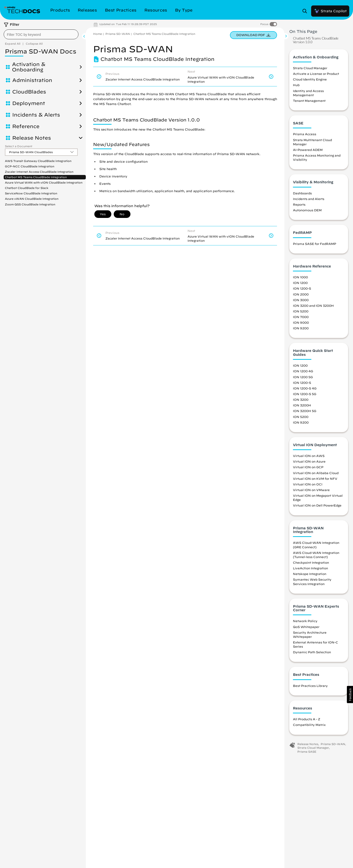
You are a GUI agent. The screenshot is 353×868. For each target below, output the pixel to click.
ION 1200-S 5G (305, 394)
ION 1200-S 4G (305, 388)
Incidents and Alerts (309, 199)
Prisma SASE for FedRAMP (315, 244)
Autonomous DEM (307, 210)
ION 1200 (300, 283)
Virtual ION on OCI (308, 484)
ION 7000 (301, 317)
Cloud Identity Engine (310, 79)
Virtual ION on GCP (308, 467)
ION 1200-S (302, 288)
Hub (296, 85)
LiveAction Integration (310, 568)
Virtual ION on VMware (311, 490)
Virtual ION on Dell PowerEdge (317, 505)
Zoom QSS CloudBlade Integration (30, 204)
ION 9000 (301, 322)
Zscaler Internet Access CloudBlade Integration (39, 172)
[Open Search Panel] (306, 11)
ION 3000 (301, 300)
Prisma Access (305, 134)
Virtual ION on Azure (309, 461)
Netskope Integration (310, 574)
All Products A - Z (307, 719)
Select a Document (19, 146)
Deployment (29, 103)
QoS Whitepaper (306, 627)
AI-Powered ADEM (308, 150)
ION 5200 (301, 311)
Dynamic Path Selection (312, 652)
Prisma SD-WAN (118, 34)
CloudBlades (29, 92)
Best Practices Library (310, 686)
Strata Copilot (330, 11)
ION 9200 (301, 328)
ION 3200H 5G (305, 411)
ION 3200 (301, 400)
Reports (299, 204)
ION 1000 (300, 277)
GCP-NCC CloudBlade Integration (30, 166)
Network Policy (305, 621)
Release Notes (32, 138)
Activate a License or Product (316, 74)
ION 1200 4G (303, 371)
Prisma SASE (307, 752)
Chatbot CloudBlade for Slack (27, 188)
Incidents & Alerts (36, 115)
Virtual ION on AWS (309, 456)
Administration (32, 80)
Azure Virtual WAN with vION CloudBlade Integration (44, 182)
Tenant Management (309, 101)
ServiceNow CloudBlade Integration (31, 193)
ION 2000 (301, 294)
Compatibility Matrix (309, 725)
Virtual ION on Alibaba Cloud (316, 473)
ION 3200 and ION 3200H (313, 306)
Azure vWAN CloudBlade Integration (32, 199)
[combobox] (41, 34)
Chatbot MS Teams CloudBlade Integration (36, 177)
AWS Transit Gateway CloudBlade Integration (38, 161)
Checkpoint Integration (311, 562)
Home (98, 34)
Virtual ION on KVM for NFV (315, 479)
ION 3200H (302, 405)
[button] (350, 694)
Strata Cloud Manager (310, 68)
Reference (26, 126)
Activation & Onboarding (29, 67)
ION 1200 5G (303, 377)
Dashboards (302, 193)
